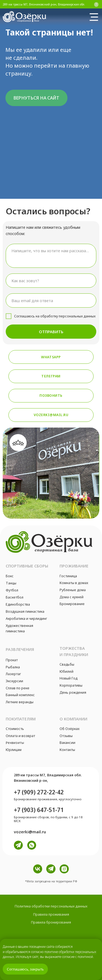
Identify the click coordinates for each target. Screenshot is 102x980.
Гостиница (68, 576)
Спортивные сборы (27, 566)
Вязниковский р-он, (31, 781)
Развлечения (20, 649)
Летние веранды (20, 702)
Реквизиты (15, 743)
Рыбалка (13, 667)
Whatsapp (51, 357)
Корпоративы (71, 685)
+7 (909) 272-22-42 (39, 792)
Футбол (12, 590)
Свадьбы (67, 664)
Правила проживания (51, 914)
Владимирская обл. (64, 775)
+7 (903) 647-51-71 (39, 810)
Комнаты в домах (74, 583)
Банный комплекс (20, 695)
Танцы (11, 583)
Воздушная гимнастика (25, 611)
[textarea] (51, 256)
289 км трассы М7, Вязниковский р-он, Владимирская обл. (44, 4)
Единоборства (18, 604)
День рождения (73, 692)
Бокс (10, 576)
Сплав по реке (18, 688)
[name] (51, 281)
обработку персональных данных (68, 316)
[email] (51, 300)
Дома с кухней (72, 597)
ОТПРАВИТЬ (51, 332)
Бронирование (72, 604)
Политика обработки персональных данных (51, 906)
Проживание (74, 566)
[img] (94, 17)
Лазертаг (13, 674)
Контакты (67, 750)
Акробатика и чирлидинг (26, 619)
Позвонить (51, 396)
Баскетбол (15, 597)
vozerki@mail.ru (51, 415)
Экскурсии (14, 681)
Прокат (12, 660)
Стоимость (15, 729)
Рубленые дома (73, 590)
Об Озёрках (69, 729)
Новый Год (69, 678)
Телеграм (51, 376)
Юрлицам (14, 750)
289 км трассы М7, (30, 775)
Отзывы (66, 736)
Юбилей (67, 671)
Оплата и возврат (20, 736)
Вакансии (67, 743)
